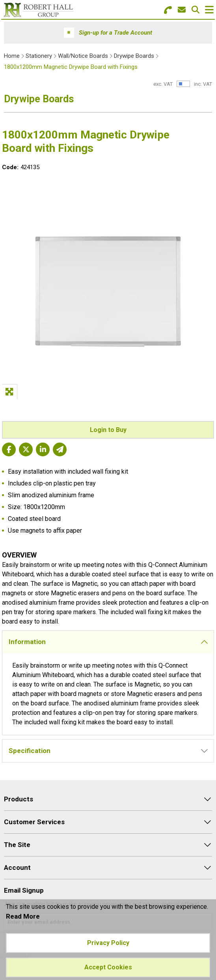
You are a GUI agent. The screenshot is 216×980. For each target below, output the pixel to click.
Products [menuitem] (19, 799)
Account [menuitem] (17, 867)
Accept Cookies (108, 967)
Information (27, 642)
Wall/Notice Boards (83, 56)
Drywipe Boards (134, 56)
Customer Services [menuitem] (34, 822)
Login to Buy (108, 430)
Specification (30, 751)
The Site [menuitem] (17, 845)
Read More (23, 916)
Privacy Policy (108, 943)
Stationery (39, 56)
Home (12, 56)
